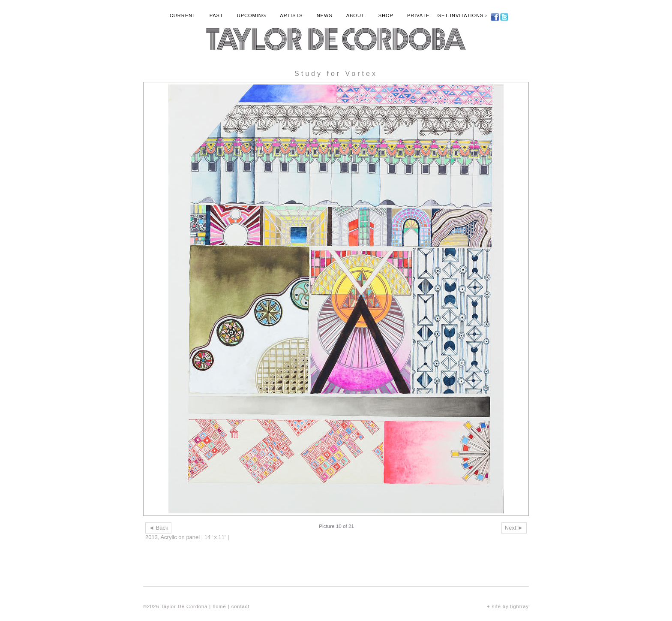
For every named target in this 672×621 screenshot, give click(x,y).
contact (240, 606)
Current (183, 15)
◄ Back (158, 528)
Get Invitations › (462, 15)
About (355, 15)
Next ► (514, 528)
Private (418, 15)
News (325, 15)
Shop (386, 15)
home (219, 606)
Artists (291, 15)
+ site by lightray (508, 606)
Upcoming (252, 15)
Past (216, 15)
